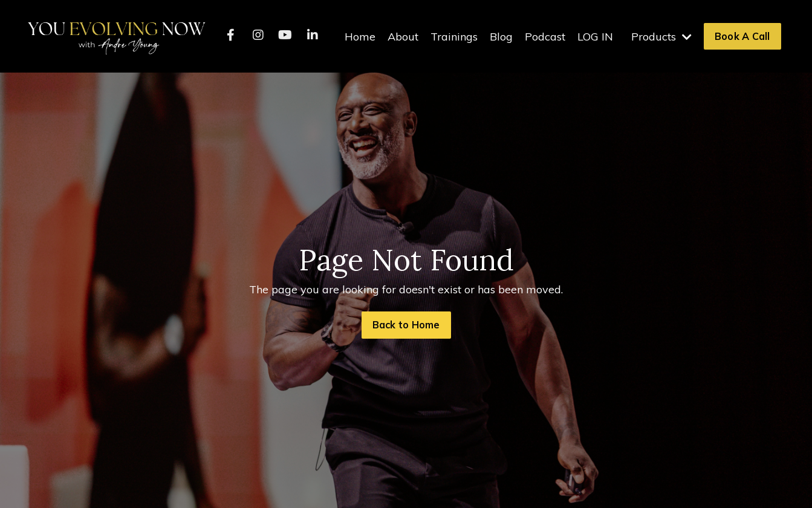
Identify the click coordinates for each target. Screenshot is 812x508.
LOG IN (595, 37)
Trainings (454, 37)
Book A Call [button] (742, 36)
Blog (501, 37)
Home (360, 37)
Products (661, 37)
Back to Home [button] (406, 325)
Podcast (545, 37)
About (403, 37)
